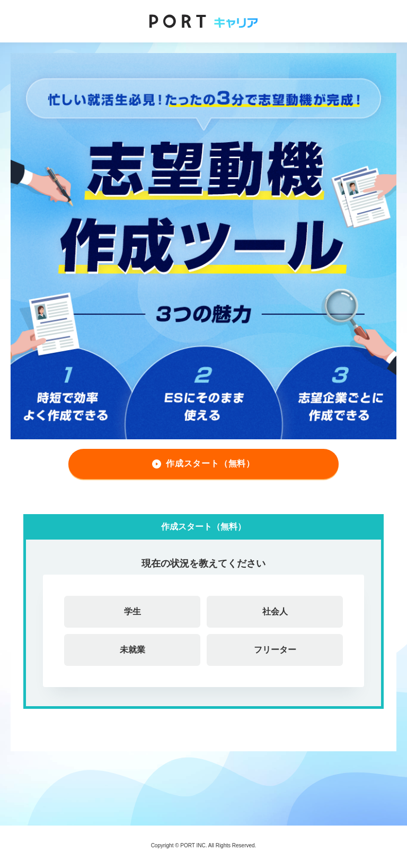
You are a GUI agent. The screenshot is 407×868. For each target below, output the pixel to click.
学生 (132, 611)
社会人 (275, 611)
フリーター (275, 650)
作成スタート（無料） (210, 463)
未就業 (132, 650)
